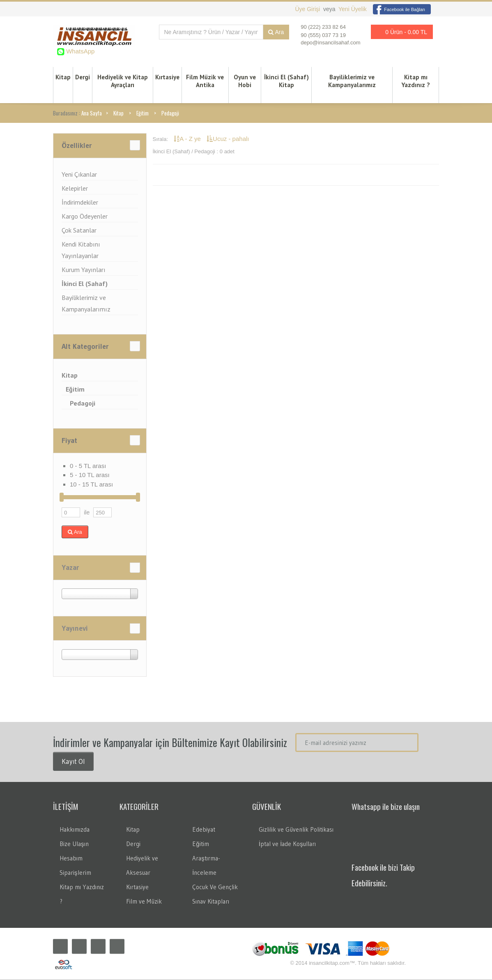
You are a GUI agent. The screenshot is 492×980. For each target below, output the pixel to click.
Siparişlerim (75, 873)
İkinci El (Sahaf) (85, 284)
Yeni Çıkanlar (79, 175)
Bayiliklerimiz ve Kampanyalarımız (352, 81)
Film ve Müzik (144, 902)
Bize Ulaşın (74, 845)
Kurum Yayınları (84, 270)
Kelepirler (75, 189)
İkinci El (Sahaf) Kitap (286, 81)
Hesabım (71, 859)
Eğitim (143, 114)
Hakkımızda (75, 830)
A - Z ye (188, 140)
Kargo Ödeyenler (85, 217)
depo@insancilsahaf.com (330, 43)
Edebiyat (204, 830)
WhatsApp (79, 51)
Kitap (63, 77)
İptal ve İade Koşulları (287, 845)
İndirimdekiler (80, 203)
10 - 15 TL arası (91, 485)
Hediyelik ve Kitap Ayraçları (123, 81)
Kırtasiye (167, 77)
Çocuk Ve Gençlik (215, 888)
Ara (276, 32)
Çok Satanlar (79, 231)
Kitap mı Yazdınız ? (416, 81)
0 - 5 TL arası (88, 467)
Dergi (83, 77)
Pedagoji (170, 114)
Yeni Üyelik (353, 9)
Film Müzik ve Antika (205, 81)
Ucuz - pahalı (228, 140)
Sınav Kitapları (211, 902)
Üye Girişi (308, 9)
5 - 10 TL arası (90, 476)
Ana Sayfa (92, 114)
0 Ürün (400, 32)
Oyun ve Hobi (245, 81)
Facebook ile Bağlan (399, 9)
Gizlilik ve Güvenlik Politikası (296, 830)
